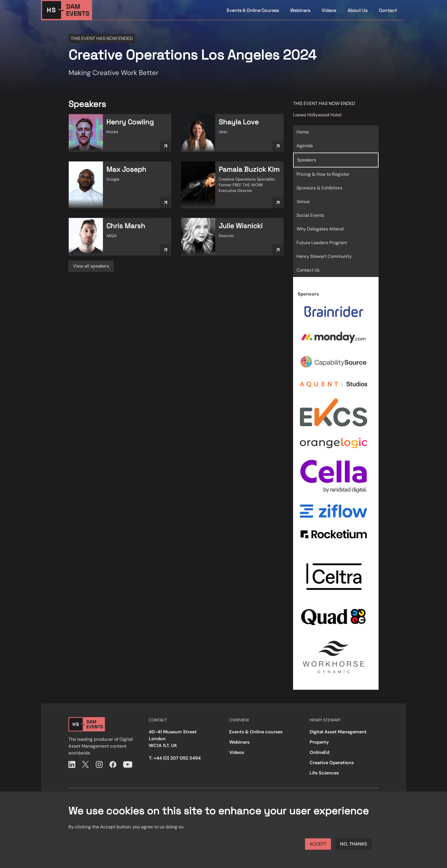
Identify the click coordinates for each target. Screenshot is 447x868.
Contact (388, 10)
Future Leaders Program (322, 243)
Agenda (305, 146)
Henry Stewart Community (324, 256)
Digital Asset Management (338, 732)
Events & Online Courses (253, 10)
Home (303, 132)
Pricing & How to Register (323, 174)
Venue (303, 202)
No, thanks (354, 844)
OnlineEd (319, 752)
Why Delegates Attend (320, 229)
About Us (357, 10)
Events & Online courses (256, 732)
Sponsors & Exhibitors (319, 188)
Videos (329, 10)
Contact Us (308, 270)
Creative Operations (332, 763)
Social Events (310, 215)
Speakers (307, 160)
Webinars (300, 10)
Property (319, 742)
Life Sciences (324, 773)
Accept (318, 844)
